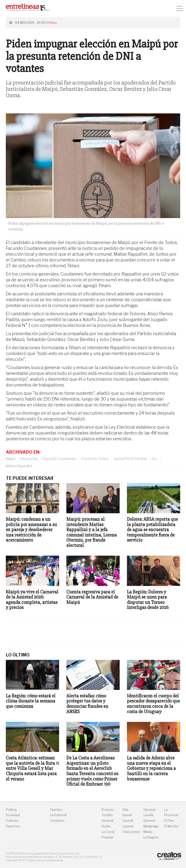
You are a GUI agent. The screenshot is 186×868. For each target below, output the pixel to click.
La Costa (108, 832)
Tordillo (107, 815)
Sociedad (13, 815)
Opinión (56, 810)
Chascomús (131, 832)
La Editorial (58, 815)
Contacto (57, 821)
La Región (151, 837)
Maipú (11, 459)
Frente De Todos (95, 459)
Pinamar (108, 837)
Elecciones (29, 459)
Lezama (128, 826)
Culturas (12, 821)
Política (52, 23)
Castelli (128, 821)
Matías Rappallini (19, 466)
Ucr (155, 459)
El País (169, 821)
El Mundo (171, 826)
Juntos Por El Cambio (130, 459)
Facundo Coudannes (60, 459)
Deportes (13, 826)
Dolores (108, 810)
